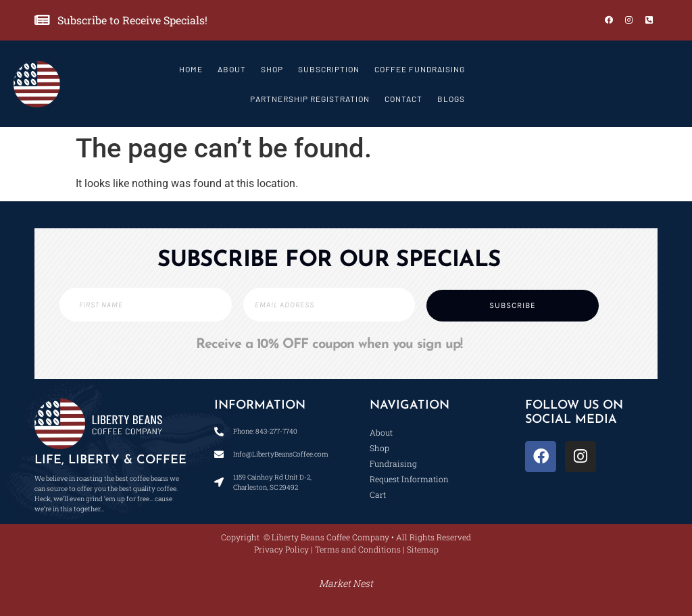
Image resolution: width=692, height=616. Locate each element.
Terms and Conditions (358, 549)
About (232, 69)
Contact (403, 99)
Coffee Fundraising (420, 69)
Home (191, 69)
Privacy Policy (281, 549)
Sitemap (423, 549)
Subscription (329, 69)
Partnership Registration (310, 99)
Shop (272, 69)
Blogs (451, 99)
